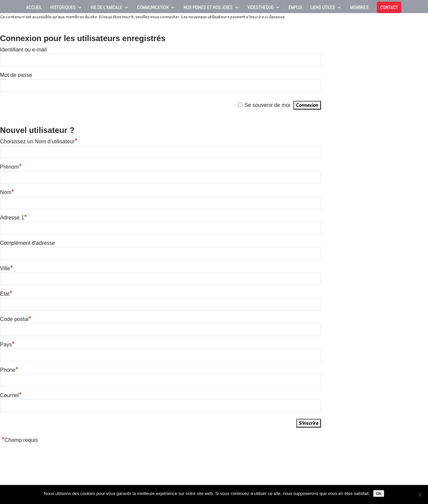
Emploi (295, 8)
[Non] (420, 495)
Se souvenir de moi (267, 105)
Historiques (63, 8)
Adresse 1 (14, 218)
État (6, 294)
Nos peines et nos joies (208, 8)
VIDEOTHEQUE (260, 8)
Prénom (11, 167)
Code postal (16, 319)
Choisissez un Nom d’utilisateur (39, 141)
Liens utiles (323, 8)
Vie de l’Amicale (106, 8)
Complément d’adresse (28, 243)
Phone (9, 370)
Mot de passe (16, 75)
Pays (7, 345)
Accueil (34, 8)
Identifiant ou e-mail (23, 50)
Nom (7, 192)
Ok (379, 493)
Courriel (11, 395)
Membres (359, 8)
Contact (389, 7)
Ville (7, 268)
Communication (153, 8)
